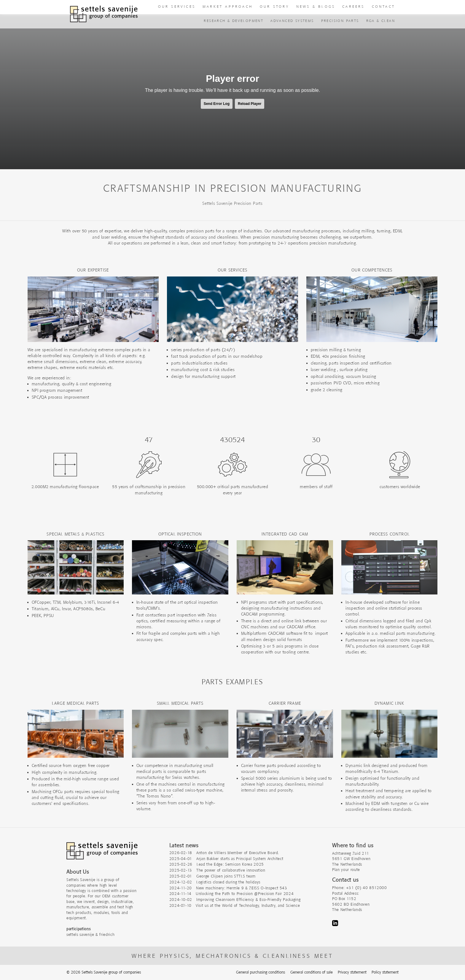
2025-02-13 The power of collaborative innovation (217, 870)
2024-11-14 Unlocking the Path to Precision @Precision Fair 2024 (232, 894)
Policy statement (385, 972)
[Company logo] (102, 854)
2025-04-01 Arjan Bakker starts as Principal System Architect (226, 859)
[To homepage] (104, 14)
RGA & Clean (381, 21)
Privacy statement (352, 972)
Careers (353, 6)
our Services (177, 6)
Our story (274, 6)
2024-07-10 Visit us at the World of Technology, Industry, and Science (235, 905)
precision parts (340, 21)
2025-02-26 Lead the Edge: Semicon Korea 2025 (217, 864)
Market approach (228, 6)
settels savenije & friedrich (90, 935)
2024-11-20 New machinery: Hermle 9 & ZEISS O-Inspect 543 (228, 888)
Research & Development (234, 21)
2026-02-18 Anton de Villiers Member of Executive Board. (224, 853)
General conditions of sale (312, 972)
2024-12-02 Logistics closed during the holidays (215, 882)
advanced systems (292, 21)
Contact (383, 6)
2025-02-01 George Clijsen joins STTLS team (212, 876)
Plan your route (346, 870)
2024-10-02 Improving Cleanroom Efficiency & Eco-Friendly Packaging (235, 900)
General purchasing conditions (261, 972)
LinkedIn (335, 923)
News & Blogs (316, 6)
